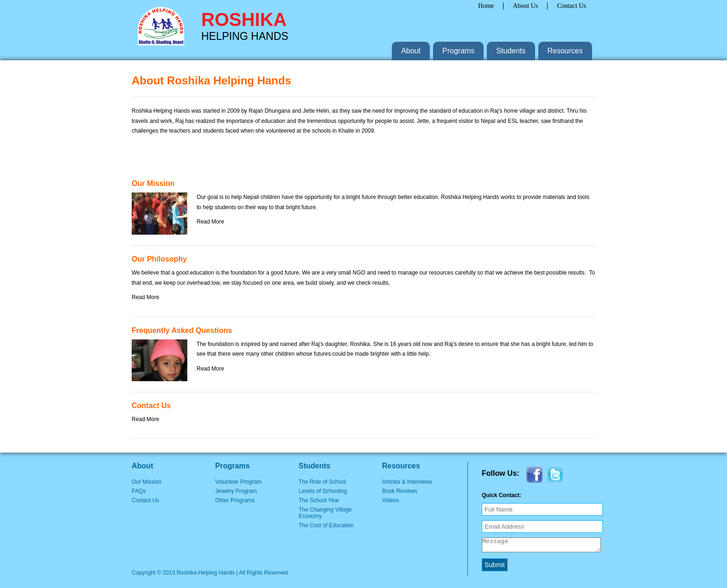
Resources (565, 51)
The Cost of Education (326, 525)
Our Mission (153, 183)
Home (486, 6)
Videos (390, 500)
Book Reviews (400, 491)
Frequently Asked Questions (182, 330)
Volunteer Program (238, 482)
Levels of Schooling (323, 491)
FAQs (139, 491)
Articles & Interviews (407, 482)
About (411, 51)
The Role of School (322, 482)
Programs (458, 51)
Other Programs (235, 500)
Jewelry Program (236, 491)
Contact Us (571, 6)
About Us (525, 6)
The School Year (319, 500)
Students (511, 51)
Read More (210, 222)
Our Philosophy (159, 259)
